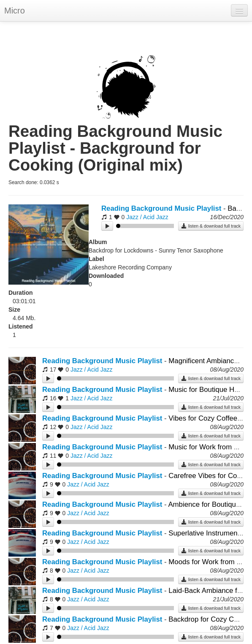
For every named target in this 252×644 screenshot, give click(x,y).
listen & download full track (211, 226)
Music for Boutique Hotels (209, 390)
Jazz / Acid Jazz (147, 217)
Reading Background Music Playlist (161, 208)
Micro (15, 11)
